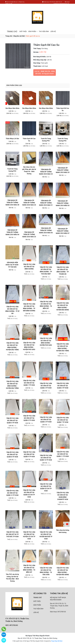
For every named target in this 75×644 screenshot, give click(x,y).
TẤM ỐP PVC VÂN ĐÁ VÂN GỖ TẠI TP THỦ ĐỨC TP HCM (12, 534)
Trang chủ (9, 36)
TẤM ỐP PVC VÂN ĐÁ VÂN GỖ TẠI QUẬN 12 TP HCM (12, 493)
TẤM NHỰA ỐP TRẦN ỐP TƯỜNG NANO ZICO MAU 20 (29, 203)
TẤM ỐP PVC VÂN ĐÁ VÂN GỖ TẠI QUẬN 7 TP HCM (63, 420)
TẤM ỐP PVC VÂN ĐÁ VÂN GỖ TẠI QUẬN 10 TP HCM (46, 458)
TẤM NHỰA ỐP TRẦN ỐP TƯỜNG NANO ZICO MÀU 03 (63, 203)
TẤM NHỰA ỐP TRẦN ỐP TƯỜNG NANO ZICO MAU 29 (63, 170)
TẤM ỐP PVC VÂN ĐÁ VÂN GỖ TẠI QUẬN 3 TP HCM (63, 386)
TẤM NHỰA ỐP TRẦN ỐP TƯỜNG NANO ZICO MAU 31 (46, 203)
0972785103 (62, 612)
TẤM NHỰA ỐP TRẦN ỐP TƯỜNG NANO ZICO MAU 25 (46, 172)
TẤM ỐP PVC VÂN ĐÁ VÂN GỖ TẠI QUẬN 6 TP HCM (46, 420)
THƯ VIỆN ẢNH (44, 31)
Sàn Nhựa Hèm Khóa (12, 108)
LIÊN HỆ (53, 31)
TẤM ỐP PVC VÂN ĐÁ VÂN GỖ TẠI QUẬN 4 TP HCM (12, 421)
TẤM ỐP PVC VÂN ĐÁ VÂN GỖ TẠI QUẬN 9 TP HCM (29, 454)
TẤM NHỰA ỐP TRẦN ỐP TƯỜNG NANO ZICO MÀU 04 (12, 232)
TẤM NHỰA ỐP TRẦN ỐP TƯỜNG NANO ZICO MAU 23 (29, 234)
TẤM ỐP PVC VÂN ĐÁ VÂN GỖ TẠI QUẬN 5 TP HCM (29, 418)
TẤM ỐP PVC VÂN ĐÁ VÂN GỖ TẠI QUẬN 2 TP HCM (46, 386)
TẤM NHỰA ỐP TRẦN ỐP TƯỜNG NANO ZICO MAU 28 (12, 203)
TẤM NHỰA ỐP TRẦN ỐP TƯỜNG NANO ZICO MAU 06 (46, 230)
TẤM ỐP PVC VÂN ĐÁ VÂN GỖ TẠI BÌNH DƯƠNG (29, 267)
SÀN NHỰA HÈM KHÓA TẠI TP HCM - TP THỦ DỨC (12, 265)
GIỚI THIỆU (23, 31)
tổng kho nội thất (19, 36)
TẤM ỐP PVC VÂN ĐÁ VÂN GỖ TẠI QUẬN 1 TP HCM (29, 383)
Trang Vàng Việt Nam (57, 641)
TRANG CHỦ (12, 32)
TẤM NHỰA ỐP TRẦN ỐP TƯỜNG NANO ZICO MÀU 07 (63, 231)
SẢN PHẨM (32, 31)
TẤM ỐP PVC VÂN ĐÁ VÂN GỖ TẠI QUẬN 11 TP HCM (63, 454)
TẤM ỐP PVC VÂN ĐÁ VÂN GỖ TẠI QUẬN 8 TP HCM (12, 455)
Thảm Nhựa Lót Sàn (12, 139)
